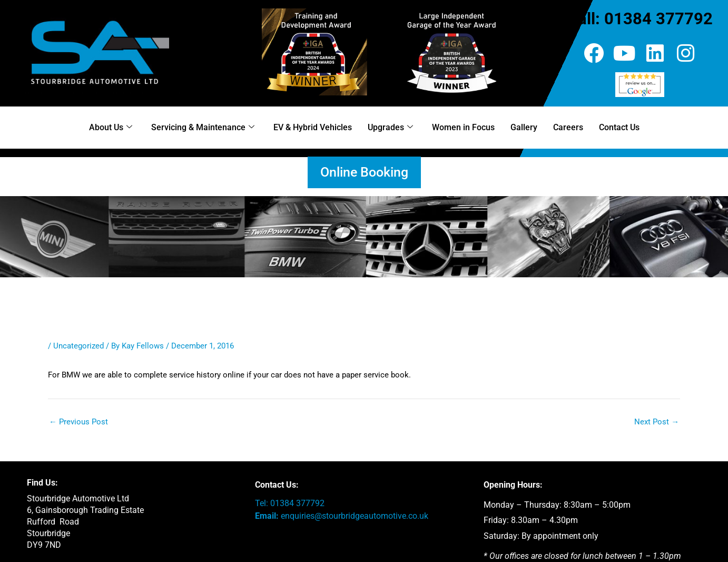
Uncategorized (78, 346)
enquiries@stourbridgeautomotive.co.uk (355, 516)
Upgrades (390, 128)
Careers (568, 127)
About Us (111, 128)
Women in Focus (463, 127)
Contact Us (619, 127)
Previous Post (78, 422)
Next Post (657, 422)
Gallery (524, 127)
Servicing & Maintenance (203, 128)
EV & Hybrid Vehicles (313, 127)
